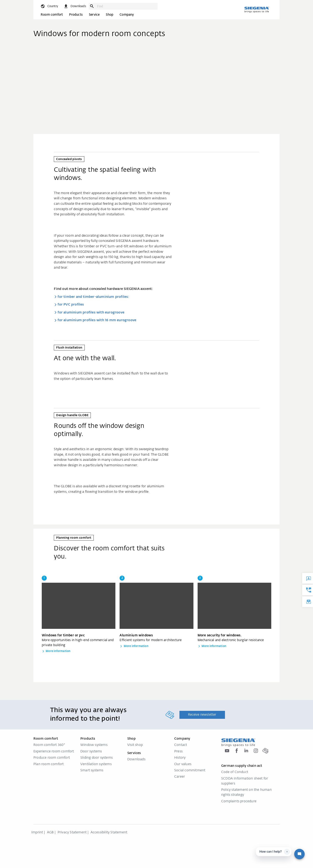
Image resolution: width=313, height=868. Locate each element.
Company (127, 15)
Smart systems (92, 771)
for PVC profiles (71, 305)
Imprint (37, 833)
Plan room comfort (49, 764)
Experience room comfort (54, 752)
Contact (181, 745)
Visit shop (135, 745)
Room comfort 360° (49, 745)
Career (180, 777)
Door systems (91, 752)
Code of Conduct (235, 772)
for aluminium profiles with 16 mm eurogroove (97, 320)
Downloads (136, 759)
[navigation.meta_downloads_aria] (75, 6)
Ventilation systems (96, 764)
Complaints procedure (239, 801)
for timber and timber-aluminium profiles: (93, 297)
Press (178, 752)
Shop (110, 15)
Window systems (94, 745)
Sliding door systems (97, 758)
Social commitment (190, 771)
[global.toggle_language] (49, 6)
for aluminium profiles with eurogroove (91, 313)
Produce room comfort (52, 758)
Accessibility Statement (109, 833)
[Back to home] (257, 10)
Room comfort (52, 15)
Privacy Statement (72, 833)
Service (94, 15)
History (180, 758)
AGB (50, 833)
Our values (183, 764)
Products (76, 15)
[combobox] (126, 6)
